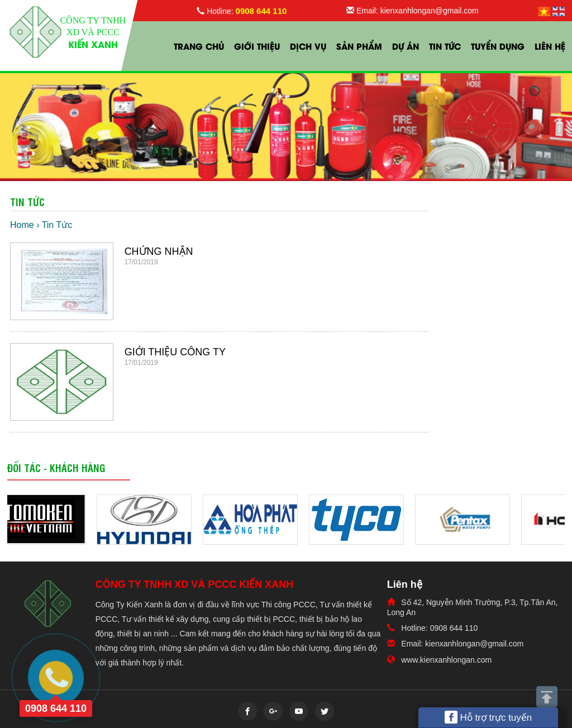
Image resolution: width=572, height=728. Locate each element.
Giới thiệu (257, 46)
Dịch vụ (308, 46)
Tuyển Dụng (498, 46)
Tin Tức (445, 46)
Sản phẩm (359, 46)
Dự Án (406, 46)
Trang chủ (199, 46)
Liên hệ (550, 46)
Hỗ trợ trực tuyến (488, 717)
